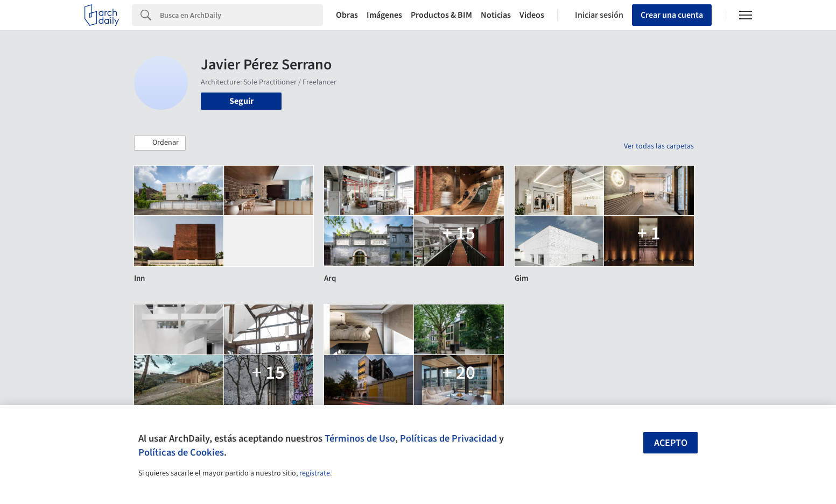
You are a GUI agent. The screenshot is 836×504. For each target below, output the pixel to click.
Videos (532, 15)
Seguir (241, 101)
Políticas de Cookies (181, 452)
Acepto (671, 443)
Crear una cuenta (672, 15)
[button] (160, 143)
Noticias (496, 15)
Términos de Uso (360, 438)
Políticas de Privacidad (448, 438)
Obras (347, 15)
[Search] (241, 15)
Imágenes (384, 15)
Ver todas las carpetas (659, 146)
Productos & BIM (441, 15)
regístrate (315, 473)
